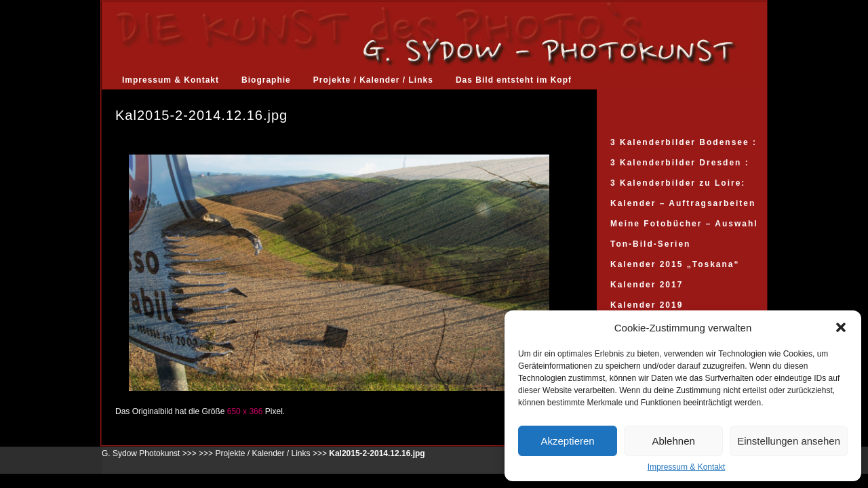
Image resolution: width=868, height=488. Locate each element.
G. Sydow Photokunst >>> (149, 453)
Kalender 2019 (647, 305)
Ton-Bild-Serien (650, 244)
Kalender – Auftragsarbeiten (683, 203)
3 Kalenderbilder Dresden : (680, 163)
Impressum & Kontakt (687, 467)
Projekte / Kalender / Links (373, 80)
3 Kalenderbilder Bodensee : (684, 142)
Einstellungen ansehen (789, 441)
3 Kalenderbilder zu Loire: (678, 183)
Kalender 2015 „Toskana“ (675, 264)
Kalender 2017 (647, 285)
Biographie (266, 80)
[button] (841, 327)
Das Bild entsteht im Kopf (514, 80)
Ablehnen (673, 441)
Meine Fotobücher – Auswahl (684, 224)
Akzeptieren (567, 441)
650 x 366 (245, 411)
